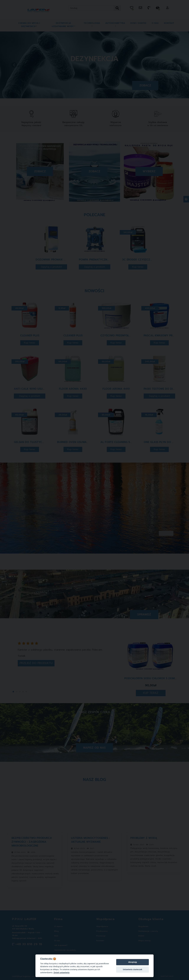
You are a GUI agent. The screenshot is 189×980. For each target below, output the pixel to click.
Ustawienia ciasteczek (133, 969)
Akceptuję (133, 962)
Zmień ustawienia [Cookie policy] (62, 972)
